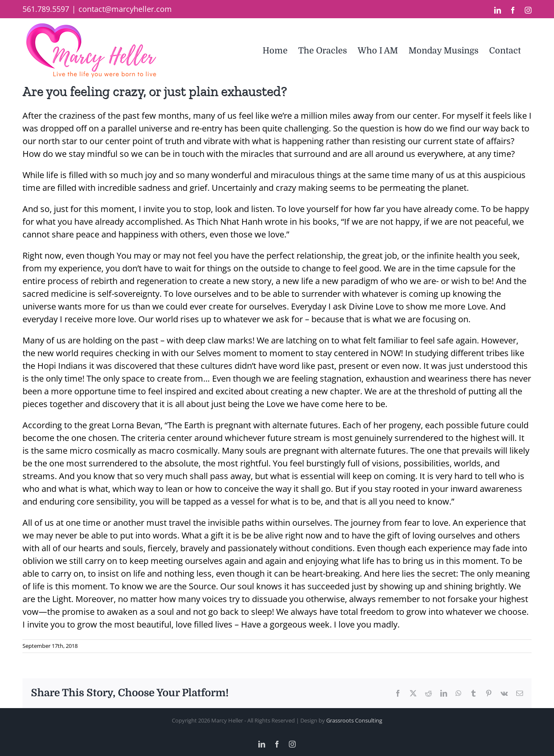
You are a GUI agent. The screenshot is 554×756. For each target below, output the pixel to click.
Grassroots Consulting (354, 720)
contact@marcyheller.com (125, 9)
